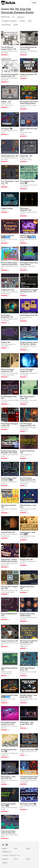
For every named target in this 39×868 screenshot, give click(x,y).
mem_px (22, 753)
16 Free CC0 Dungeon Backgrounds (27, 370)
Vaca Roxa (4, 617)
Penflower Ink (5, 755)
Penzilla (22, 241)
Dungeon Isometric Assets (9, 695)
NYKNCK (4, 210)
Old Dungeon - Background (25, 209)
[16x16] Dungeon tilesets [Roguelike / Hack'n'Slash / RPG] (10, 453)
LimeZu (3, 456)
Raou (21, 726)
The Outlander (5, 321)
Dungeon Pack (6, 290)
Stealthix (22, 134)
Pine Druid (4, 483)
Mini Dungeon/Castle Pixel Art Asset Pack (29, 642)
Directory (5, 859)
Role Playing (6, 25)
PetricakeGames (24, 402)
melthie (3, 782)
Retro (30, 21)
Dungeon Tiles (6, 342)
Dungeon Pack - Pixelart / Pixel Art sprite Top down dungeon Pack (9, 561)
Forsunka (22, 563)
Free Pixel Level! (6, 532)
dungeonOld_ (24, 156)
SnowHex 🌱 (24, 348)
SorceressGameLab (6, 674)
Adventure (21, 17)
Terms (16, 859)
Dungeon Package (7, 208)
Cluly (21, 807)
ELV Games (23, 107)
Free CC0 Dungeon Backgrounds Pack (26, 425)
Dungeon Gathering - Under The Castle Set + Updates (29, 343)
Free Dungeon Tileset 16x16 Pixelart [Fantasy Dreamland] (29, 264)
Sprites (16, 25)
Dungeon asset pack (7, 236)
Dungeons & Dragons (9, 21)
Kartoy (22, 293)
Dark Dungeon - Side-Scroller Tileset (27, 723)
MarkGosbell (5, 53)
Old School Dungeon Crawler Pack (8, 370)
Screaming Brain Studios (8, 375)
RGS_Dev (4, 728)
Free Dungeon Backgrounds (6, 316)
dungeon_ (4, 102)
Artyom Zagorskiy (6, 293)
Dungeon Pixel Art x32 (27, 451)
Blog (28, 849)
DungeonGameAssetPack (9, 668)
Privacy (28, 859)
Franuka (3, 241)
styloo (3, 511)
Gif (2, 268)
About (5, 849)
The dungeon (5, 129)
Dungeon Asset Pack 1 (27, 587)
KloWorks (23, 319)
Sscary (3, 132)
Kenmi (3, 836)
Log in (34, 3)
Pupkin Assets (24, 511)
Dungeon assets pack (27, 74)
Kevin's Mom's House (7, 105)
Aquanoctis (23, 674)
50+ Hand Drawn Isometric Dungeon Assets (10, 75)
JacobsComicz (24, 538)
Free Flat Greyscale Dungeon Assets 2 (7, 48)
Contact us (7, 852)
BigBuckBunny (24, 76)
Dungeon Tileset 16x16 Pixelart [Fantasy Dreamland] (27, 616)
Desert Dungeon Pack (27, 315)
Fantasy (22, 21)
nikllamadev (23, 646)
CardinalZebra (5, 346)
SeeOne (22, 214)
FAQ (15, 849)
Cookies (5, 863)
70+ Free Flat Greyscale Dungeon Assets (17, 11)
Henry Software (5, 536)
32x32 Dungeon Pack (8, 156)
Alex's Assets (4, 160)
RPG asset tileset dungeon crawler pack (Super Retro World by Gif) (9, 264)
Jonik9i (3, 185)
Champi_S (23, 456)
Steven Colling (24, 187)
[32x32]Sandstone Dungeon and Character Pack (29, 291)
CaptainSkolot (5, 565)
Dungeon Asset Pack (8, 641)
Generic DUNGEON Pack (9, 614)
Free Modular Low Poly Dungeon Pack (8, 723)
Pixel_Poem (4, 402)
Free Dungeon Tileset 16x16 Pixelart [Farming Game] (29, 102)
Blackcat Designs (25, 590)
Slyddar (3, 809)
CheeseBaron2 (5, 427)
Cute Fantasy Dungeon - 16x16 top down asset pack (9, 833)
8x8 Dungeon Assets (27, 804)
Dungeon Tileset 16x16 (27, 750)
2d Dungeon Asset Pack (9, 505)
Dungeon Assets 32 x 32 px (29, 129)
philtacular (4, 701)
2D (13, 17)
